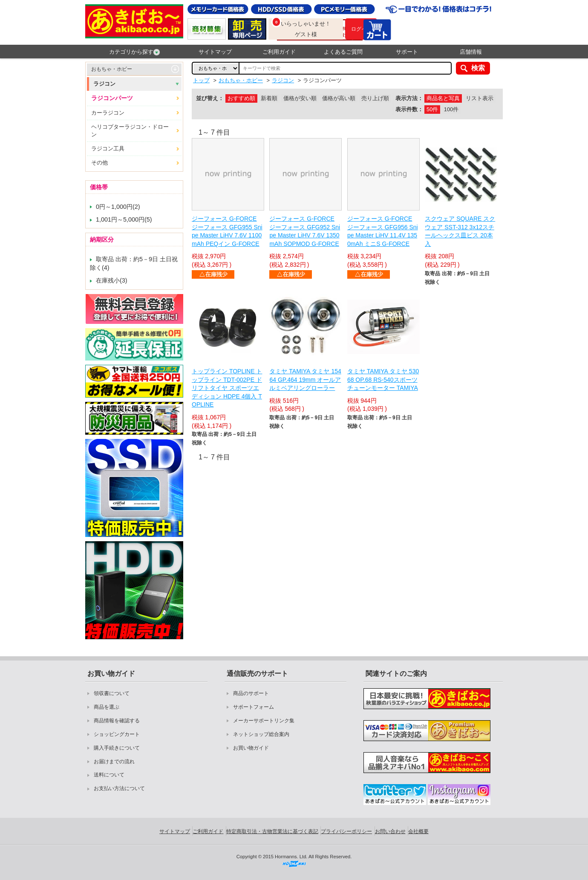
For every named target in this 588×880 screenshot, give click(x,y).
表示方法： (409, 98)
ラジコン (104, 84)
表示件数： (409, 109)
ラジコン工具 (108, 149)
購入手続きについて (117, 748)
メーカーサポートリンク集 (264, 721)
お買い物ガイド (251, 748)
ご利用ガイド (279, 52)
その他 (99, 163)
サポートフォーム (254, 707)
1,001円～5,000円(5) (124, 219)
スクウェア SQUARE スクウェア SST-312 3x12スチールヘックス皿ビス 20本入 (460, 231)
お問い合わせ (390, 831)
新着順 (269, 98)
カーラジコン (108, 113)
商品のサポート (251, 693)
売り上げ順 (375, 98)
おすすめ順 (241, 98)
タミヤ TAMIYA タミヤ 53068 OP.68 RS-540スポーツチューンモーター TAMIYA (383, 379)
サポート (407, 52)
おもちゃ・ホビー (112, 69)
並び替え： (210, 98)
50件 (432, 109)
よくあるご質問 (343, 52)
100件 (451, 109)
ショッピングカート (117, 734)
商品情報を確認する (117, 721)
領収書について (112, 693)
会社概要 (418, 831)
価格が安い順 (300, 98)
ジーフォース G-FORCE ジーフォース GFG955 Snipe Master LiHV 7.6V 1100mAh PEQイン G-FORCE (227, 231)
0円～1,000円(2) (118, 207)
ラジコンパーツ (112, 98)
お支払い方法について (119, 788)
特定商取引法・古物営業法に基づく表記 (272, 831)
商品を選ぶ (107, 707)
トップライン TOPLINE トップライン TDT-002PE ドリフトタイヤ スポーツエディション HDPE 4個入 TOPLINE (227, 388)
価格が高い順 (339, 98)
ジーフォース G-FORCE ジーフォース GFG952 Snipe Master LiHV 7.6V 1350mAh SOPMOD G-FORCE (305, 231)
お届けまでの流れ (114, 762)
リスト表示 (480, 98)
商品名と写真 (443, 98)
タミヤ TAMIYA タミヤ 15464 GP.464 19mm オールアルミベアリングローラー (305, 379)
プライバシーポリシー (346, 831)
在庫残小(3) (112, 280)
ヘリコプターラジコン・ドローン (130, 131)
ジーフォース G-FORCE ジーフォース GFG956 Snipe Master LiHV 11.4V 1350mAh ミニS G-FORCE (383, 231)
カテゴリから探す (134, 52)
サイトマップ (215, 52)
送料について (109, 775)
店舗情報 (471, 52)
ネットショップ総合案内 (261, 734)
